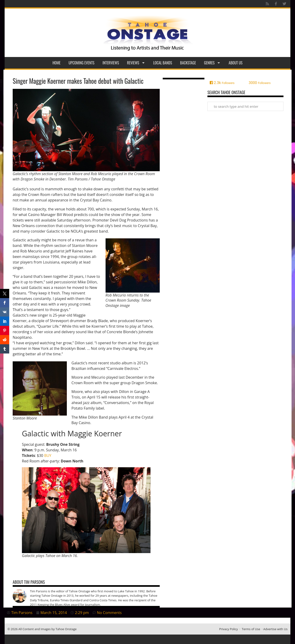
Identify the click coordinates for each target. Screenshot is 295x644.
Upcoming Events (82, 63)
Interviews (111, 63)
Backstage (188, 63)
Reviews (136, 63)
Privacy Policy (229, 629)
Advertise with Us (276, 629)
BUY (48, 455)
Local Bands (163, 63)
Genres (212, 63)
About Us (236, 63)
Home (57, 63)
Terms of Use (251, 629)
